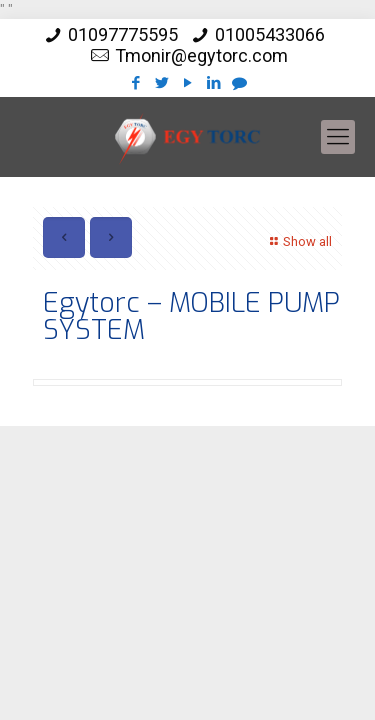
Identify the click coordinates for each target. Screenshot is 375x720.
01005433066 (270, 34)
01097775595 (123, 34)
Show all (298, 241)
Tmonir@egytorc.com (201, 55)
